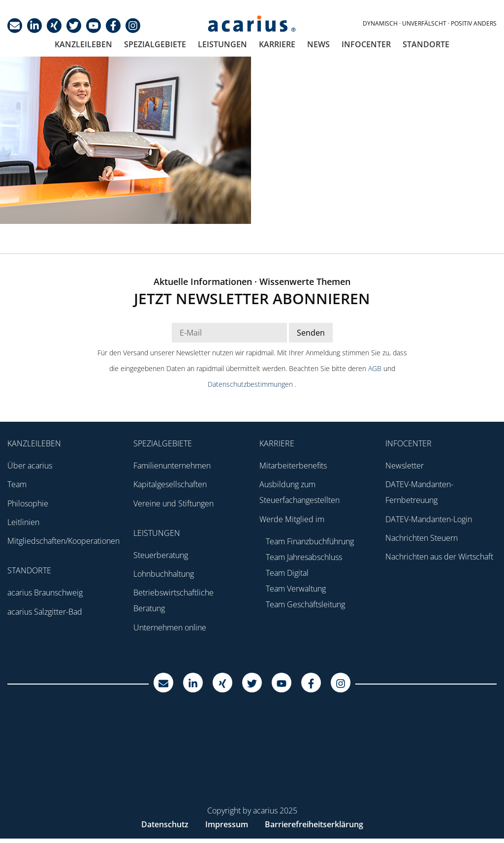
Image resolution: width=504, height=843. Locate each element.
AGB (376, 368)
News (318, 44)
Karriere (277, 44)
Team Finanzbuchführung (310, 541)
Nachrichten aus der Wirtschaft (439, 557)
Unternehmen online (170, 627)
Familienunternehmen (172, 466)
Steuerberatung (161, 555)
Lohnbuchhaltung (164, 574)
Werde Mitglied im (292, 519)
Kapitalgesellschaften (170, 484)
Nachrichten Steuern (422, 538)
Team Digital (287, 573)
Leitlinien (23, 522)
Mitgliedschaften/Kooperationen (63, 541)
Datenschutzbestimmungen (251, 384)
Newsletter (405, 466)
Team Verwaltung (296, 589)
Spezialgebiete (155, 44)
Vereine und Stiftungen (173, 503)
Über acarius (30, 466)
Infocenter (366, 44)
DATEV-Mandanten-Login (429, 519)
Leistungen (222, 44)
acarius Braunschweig (45, 593)
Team (17, 484)
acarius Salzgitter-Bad (45, 612)
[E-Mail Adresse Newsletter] (229, 333)
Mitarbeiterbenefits (293, 466)
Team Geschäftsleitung (305, 604)
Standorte (426, 44)
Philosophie (28, 503)
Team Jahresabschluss (304, 557)
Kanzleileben (83, 44)
